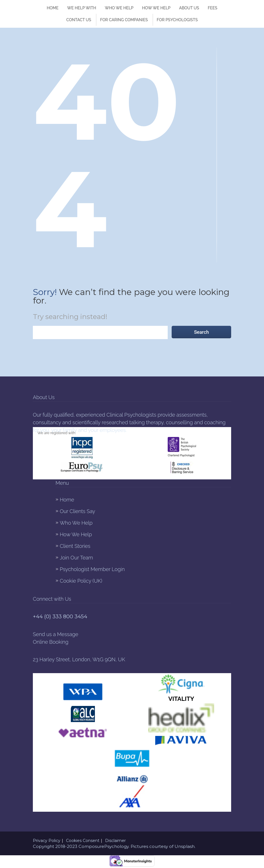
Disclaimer (115, 841)
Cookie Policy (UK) (81, 581)
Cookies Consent (83, 841)
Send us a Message (56, 634)
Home (53, 8)
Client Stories (75, 546)
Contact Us (79, 20)
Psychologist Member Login (92, 569)
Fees (212, 8)
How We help (156, 8)
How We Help (76, 534)
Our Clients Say (77, 511)
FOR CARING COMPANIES (124, 20)
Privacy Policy (47, 841)
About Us (189, 8)
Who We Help (119, 8)
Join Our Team (76, 558)
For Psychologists (177, 20)
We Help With (82, 8)
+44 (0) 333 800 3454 (60, 617)
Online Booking (51, 642)
